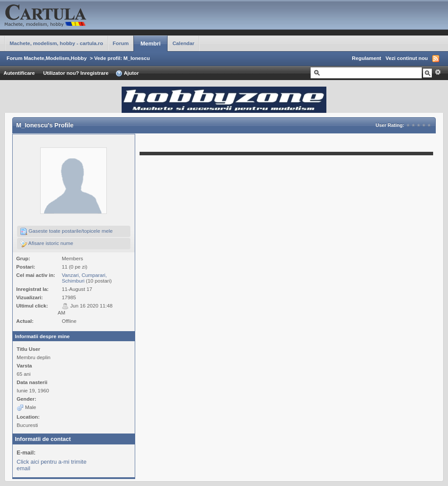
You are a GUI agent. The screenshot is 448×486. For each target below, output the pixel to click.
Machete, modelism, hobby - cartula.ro (56, 43)
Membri (150, 44)
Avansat (438, 72)
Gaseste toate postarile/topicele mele (66, 231)
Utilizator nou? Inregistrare (76, 73)
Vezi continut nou (407, 58)
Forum (121, 43)
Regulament (366, 58)
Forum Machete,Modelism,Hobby (47, 58)
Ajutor (127, 73)
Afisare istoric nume (47, 244)
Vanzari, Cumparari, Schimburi (84, 278)
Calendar (183, 43)
